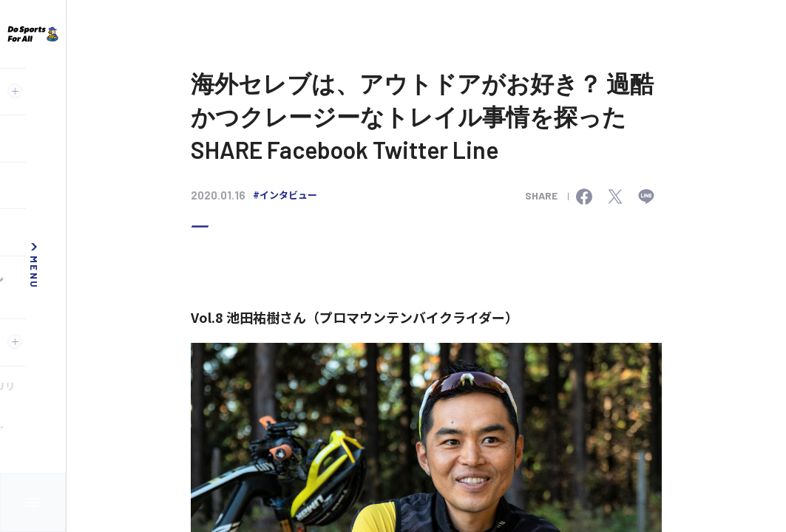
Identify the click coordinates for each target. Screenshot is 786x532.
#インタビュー (285, 195)
